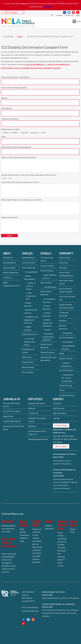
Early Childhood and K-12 (49, 277)
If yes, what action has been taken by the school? (20, 182)
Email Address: (7, 108)
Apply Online (8, 416)
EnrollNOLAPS (37, 523)
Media (62, 354)
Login (78, 15)
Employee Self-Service (37, 403)
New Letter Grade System (66, 282)
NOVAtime (32, 426)
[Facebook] (65, 12)
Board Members (9, 263)
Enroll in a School (29, 263)
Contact (58, 399)
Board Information (67, 338)
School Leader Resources (46, 293)
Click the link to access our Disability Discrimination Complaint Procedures (31, 68)
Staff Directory (59, 408)
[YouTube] (78, 12)
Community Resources (64, 314)
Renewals (63, 321)
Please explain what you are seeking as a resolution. (21, 200)
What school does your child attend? (15, 77)
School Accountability (29, 278)
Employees (35, 399)
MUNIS (49, 521)
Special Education (28, 304)
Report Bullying (28, 367)
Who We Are (8, 258)
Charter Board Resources (46, 346)
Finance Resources (47, 308)
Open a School (46, 283)
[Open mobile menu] (77, 21)
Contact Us (69, 15)
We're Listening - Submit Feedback (66, 290)
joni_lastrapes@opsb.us (35, 64)
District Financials (66, 370)
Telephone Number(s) (10, 119)
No (9, 178)
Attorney (23, 133)
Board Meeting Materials (68, 348)
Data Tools (64, 263)
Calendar (59, 15)
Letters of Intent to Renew (31, 286)
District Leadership (11, 273)
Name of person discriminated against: (16, 147)
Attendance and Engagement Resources (31, 320)
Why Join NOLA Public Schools (12, 405)
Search (52, 15)
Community (66, 253)
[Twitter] (69, 12)
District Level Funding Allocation (66, 274)
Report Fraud (74, 523)
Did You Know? (65, 258)
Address (4, 98)
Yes (3, 178)
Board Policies (24, 523)
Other (42, 133)
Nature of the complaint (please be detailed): (18, 157)
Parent (5, 133)
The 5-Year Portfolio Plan (67, 298)
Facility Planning (65, 385)
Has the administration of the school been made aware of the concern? (29, 175)
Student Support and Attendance (47, 323)
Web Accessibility (60, 413)
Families (27, 253)
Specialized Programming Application (48, 337)
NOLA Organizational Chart (11, 284)
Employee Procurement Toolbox (37, 420)
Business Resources (63, 327)
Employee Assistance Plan (38, 439)
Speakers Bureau (66, 359)
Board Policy (68, 342)
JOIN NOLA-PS (12, 399)
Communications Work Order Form (37, 433)
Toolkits (47, 330)
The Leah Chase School (47, 259)
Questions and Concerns (30, 311)
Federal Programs (47, 352)
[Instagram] (73, 12)
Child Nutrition (28, 362)
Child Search (27, 357)
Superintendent (9, 268)
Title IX (62, 390)
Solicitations (68, 333)
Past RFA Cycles (50, 287)
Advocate (33, 133)
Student (14, 133)
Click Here (47, 7)
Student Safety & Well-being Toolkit (66, 306)
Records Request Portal (62, 525)
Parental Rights (32, 272)
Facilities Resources (47, 314)
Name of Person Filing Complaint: (14, 88)
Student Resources (29, 334)
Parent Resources (29, 268)
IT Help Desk (33, 413)
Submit (9, 236)
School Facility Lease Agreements (48, 359)
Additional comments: (9, 217)
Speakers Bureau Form (66, 364)
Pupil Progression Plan (31, 296)
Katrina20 (63, 268)
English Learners (28, 328)
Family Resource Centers (28, 351)
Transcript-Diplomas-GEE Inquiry (29, 342)
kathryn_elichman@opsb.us (59, 64)
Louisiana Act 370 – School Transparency (67, 378)
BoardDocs (8, 521)
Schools (46, 253)
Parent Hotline (28, 372)
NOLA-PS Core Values (12, 411)
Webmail (31, 408)
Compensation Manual (12, 421)
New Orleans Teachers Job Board (14, 428)
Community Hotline (67, 395)
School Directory (28, 258)
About (7, 253)
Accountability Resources (49, 301)
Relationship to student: (10, 129)
